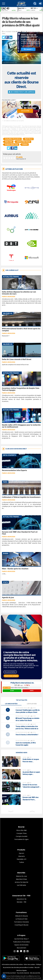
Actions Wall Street (23, 142)
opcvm (21, 853)
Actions (25, 144)
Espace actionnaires (21, 945)
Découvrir (25, 111)
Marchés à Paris (21, 879)
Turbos (22, 862)
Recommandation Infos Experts (14, 470)
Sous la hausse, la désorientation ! (27, 735)
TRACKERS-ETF (21, 859)
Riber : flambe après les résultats (15, 569)
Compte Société (22, 836)
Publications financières (21, 942)
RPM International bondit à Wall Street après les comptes (21, 330)
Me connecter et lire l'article (21, 92)
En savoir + (28, 49)
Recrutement (22, 948)
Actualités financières (13, 139)
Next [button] (42, 9)
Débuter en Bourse (22, 916)
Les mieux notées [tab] (11, 704)
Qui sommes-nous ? (21, 939)
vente (32, 691)
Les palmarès (21, 885)
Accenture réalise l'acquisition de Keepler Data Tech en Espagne (21, 389)
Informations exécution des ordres (12, 964)
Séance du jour (22, 876)
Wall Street (29, 139)
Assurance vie (22, 899)
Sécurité (37, 967)
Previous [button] (18, 9)
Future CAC (21, 8)
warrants (22, 856)
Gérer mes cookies (29, 964)
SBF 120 (33, 8)
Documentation (10, 672)
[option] (24, 9)
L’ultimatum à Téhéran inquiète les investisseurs (21, 497)
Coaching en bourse (21, 925)
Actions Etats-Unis (12, 144)
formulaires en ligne (21, 839)
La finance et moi (21, 919)
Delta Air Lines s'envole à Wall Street (17, 359)
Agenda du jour (8, 597)
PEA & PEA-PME (22, 830)
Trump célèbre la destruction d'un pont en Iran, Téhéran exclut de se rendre (27, 729)
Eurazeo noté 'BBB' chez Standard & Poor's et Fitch (20, 533)
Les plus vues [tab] (32, 704)
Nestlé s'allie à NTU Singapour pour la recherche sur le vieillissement (21, 426)
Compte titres (22, 833)
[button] (35, 3)
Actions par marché (21, 882)
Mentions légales (22, 970)
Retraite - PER (22, 902)
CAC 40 (5, 8)
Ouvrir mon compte (11, 676)
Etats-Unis (9, 142)
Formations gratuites (22, 922)
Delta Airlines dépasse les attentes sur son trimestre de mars (19, 293)
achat (12, 691)
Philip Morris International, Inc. (22, 683)
